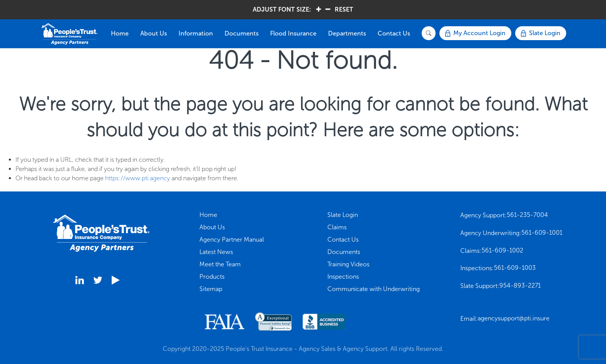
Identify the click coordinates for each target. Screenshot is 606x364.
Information (196, 33)
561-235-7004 (527, 215)
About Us (154, 33)
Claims (337, 227)
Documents (242, 33)
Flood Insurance (293, 33)
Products (212, 277)
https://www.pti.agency (138, 178)
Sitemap (211, 289)
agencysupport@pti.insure (514, 318)
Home (120, 33)
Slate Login (343, 215)
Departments (347, 33)
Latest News (216, 252)
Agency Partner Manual (232, 240)
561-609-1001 (542, 233)
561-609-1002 (502, 250)
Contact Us (394, 33)
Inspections (343, 277)
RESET (344, 9)
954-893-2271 (520, 285)
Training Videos (348, 264)
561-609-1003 (515, 268)
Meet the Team (220, 264)
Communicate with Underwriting (374, 289)
